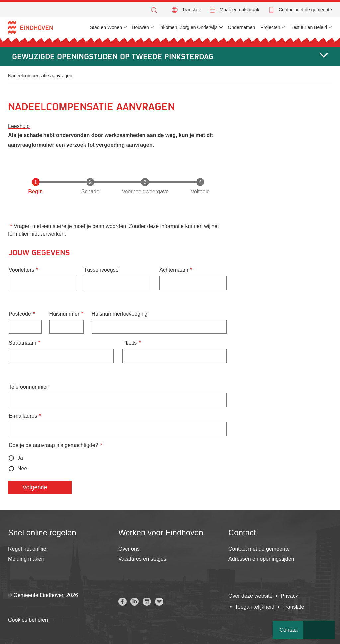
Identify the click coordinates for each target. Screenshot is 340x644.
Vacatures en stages (142, 559)
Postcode (20, 314)
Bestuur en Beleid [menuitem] (309, 27)
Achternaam (174, 270)
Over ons (129, 549)
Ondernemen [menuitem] (242, 27)
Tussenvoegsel (102, 270)
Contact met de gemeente (305, 10)
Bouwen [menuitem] (141, 27)
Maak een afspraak (240, 10)
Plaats (129, 343)
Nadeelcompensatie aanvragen (40, 76)
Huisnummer (65, 314)
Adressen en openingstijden (261, 559)
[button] (156, 10)
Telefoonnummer (28, 387)
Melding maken (26, 559)
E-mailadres (23, 416)
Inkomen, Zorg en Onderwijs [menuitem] (189, 27)
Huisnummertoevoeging (120, 314)
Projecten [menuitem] (270, 27)
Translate (192, 10)
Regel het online (27, 549)
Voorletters (21, 270)
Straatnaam (22, 343)
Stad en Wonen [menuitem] (106, 27)
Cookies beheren (28, 620)
